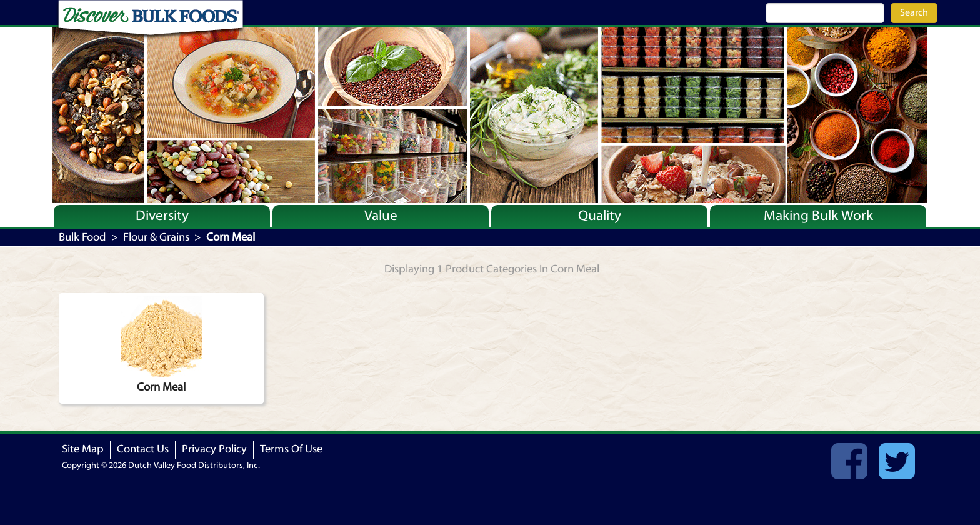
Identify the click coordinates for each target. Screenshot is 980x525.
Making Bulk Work (818, 216)
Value (381, 216)
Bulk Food (82, 237)
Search (914, 12)
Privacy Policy (214, 449)
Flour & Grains (156, 237)
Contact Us (143, 449)
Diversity (162, 216)
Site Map (83, 449)
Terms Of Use (291, 449)
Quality (600, 216)
